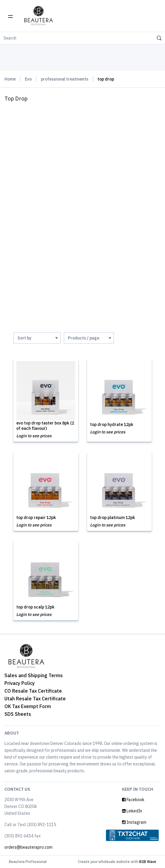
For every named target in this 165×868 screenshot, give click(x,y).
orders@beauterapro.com (28, 847)
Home (10, 79)
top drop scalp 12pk (35, 607)
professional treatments (65, 79)
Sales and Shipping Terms (34, 675)
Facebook (133, 800)
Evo (28, 79)
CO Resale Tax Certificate (33, 691)
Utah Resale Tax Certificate (35, 699)
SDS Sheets (18, 714)
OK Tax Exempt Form (28, 706)
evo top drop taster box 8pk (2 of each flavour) (45, 426)
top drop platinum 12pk (113, 518)
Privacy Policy (20, 683)
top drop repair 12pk (36, 518)
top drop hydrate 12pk (112, 424)
